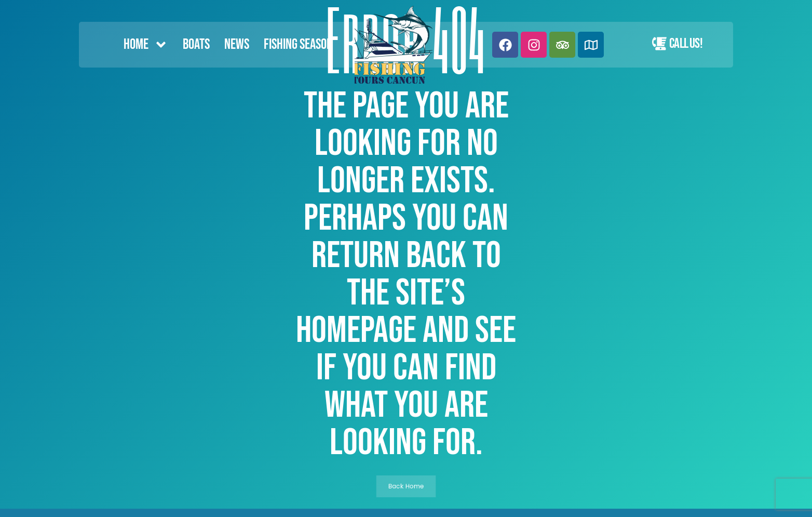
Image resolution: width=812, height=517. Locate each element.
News (237, 44)
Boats (196, 44)
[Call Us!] (659, 44)
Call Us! (686, 44)
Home (146, 45)
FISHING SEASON (298, 44)
